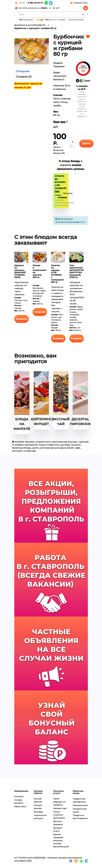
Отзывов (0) (24, 77)
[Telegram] (51, 3)
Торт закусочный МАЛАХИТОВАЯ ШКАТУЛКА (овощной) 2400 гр (78, 271)
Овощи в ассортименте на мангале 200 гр (40, 271)
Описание (23, 71)
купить (35, 448)
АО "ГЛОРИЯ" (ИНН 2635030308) (30, 858)
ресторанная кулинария (53, 448)
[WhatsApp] (46, 3)
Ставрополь (53, 445)
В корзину (21, 319)
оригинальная (60, 442)
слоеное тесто (43, 442)
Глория (42, 445)
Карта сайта (20, 806)
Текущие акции (80, 805)
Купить (86, 143)
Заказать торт (60, 808)
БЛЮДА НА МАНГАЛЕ (22, 424)
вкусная (72, 442)
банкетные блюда (21, 448)
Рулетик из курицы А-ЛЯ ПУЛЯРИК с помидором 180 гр (57, 274)
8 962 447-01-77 (35, 3)
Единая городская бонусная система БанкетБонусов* (61, 840)
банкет (70, 448)
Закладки (38, 812)
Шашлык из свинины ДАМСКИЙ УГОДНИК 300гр (20, 271)
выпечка (19, 442)
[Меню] (16, 3)
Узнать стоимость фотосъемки (59, 815)
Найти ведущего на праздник (59, 802)
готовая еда (30, 451)
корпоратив (31, 445)
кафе (78, 448)
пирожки (30, 442)
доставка (65, 445)
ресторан (17, 451)
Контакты (19, 796)
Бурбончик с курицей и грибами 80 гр (35, 28)
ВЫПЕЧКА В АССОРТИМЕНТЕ (30, 25)
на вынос (76, 445)
